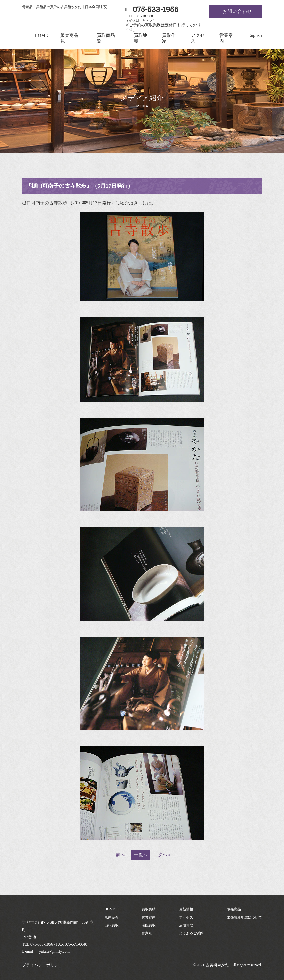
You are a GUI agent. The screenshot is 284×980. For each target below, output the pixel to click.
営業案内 (149, 917)
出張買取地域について (244, 917)
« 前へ (119, 855)
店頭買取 (186, 925)
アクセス (186, 917)
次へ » (164, 855)
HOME (41, 35)
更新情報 (186, 909)
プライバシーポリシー (42, 965)
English (255, 35)
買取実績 (149, 909)
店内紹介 (112, 917)
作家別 (147, 933)
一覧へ (141, 855)
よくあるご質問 (191, 933)
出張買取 (112, 925)
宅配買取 (149, 925)
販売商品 (234, 909)
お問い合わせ (237, 11)
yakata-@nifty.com (54, 951)
